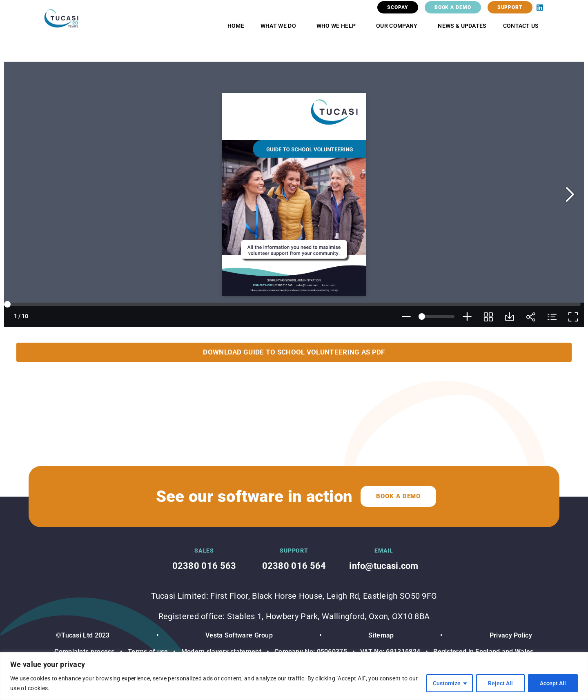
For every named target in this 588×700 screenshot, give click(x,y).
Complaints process (84, 652)
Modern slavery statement (220, 652)
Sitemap (381, 635)
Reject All (500, 683)
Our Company (399, 26)
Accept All (553, 683)
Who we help (338, 26)
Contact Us (521, 26)
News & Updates (462, 26)
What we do (280, 26)
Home (236, 26)
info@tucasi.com (384, 566)
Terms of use (148, 652)
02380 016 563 (204, 566)
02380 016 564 (294, 566)
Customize (447, 683)
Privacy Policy (511, 635)
